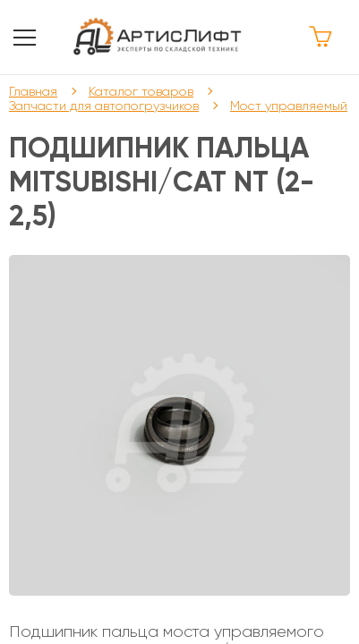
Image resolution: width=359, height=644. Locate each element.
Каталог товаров (141, 91)
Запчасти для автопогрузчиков (104, 106)
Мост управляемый (289, 106)
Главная (33, 91)
